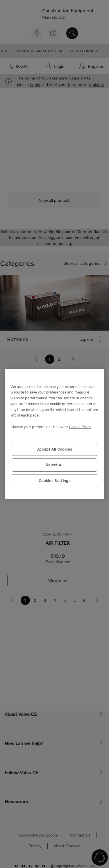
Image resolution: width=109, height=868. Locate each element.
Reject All (55, 465)
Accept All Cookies (55, 449)
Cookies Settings (55, 481)
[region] (54, 434)
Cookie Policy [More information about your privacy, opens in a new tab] (80, 427)
